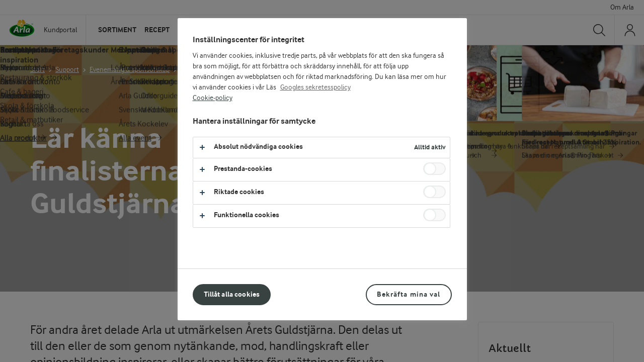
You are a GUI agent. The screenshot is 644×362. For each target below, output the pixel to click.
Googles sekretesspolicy (315, 87)
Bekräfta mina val (409, 294)
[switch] (434, 169)
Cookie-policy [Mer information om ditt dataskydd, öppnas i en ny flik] (213, 98)
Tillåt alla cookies (232, 294)
